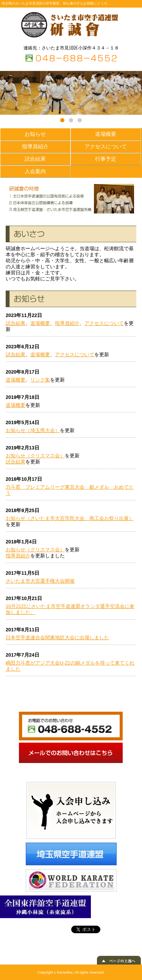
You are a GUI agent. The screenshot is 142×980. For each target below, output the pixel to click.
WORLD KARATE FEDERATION (71, 880)
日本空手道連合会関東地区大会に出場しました (57, 638)
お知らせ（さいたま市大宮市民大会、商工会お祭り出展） (70, 518)
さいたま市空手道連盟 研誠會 (71, 25)
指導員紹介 (35, 146)
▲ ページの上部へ (119, 960)
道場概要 (106, 134)
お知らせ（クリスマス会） (35, 456)
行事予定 (106, 159)
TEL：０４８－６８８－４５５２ (71, 58)
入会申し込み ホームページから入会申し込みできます (71, 810)
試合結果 (35, 159)
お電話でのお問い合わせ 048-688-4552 (71, 726)
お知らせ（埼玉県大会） (33, 430)
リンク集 (40, 380)
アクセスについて (106, 146)
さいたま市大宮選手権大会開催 (40, 581)
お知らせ (35, 134)
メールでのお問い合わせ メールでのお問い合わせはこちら (71, 753)
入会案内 (35, 171)
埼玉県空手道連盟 (71, 854)
